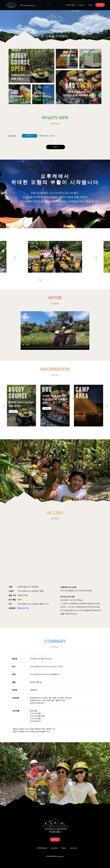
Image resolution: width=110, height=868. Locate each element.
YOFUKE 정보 (70, 5)
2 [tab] (45, 280)
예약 (101, 5)
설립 (14, 682)
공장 (14, 674)
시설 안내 (81, 5)
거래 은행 (16, 711)
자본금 (15, 690)
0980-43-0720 (23, 608)
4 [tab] (55, 280)
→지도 (46, 604)
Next (96, 257)
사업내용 (15, 698)
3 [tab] (50, 280)
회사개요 (73, 848)
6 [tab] (65, 280)
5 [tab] (60, 280)
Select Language (30, 5)
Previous (14, 257)
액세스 (90, 5)
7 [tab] (70, 280)
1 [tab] (41, 280)
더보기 (56, 147)
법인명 (15, 659)
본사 (14, 666)
